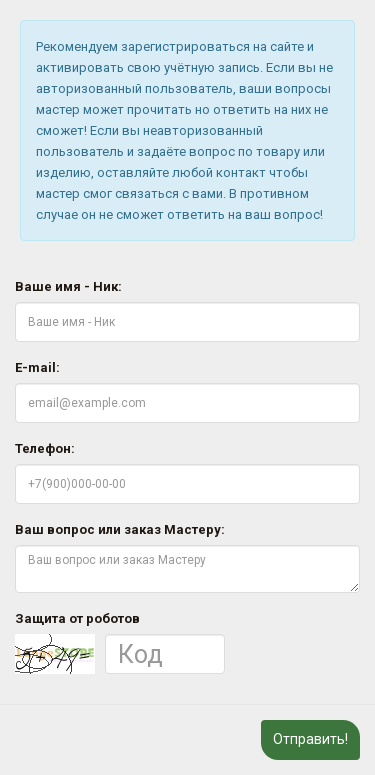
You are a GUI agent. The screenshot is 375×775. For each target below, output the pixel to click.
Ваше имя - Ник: (68, 286)
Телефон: (45, 448)
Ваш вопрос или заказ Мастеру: (120, 529)
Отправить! (310, 739)
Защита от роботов (77, 618)
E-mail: (37, 367)
